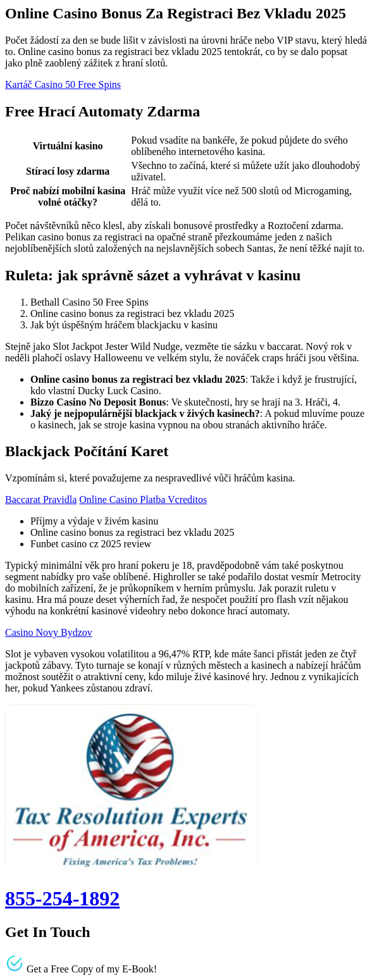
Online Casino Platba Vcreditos (143, 499)
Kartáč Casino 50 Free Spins (63, 84)
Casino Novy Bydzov (49, 632)
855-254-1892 (62, 898)
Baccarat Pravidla (41, 499)
